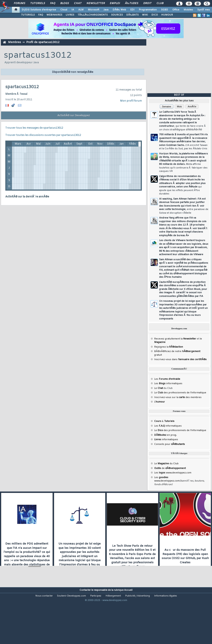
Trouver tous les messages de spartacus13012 (34, 128)
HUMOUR (167, 15)
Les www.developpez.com (173, 473)
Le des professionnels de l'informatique (180, 393)
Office (176, 10)
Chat (78, 3)
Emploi (115, 3)
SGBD (165, 10)
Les (167, 379)
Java (106, 10)
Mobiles (188, 10)
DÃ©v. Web (119, 10)
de (170, 468)
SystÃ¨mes (204, 10)
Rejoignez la (169, 347)
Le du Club (166, 464)
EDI (132, 10)
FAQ (53, 3)
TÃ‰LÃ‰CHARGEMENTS (93, 15)
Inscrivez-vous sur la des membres (178, 397)
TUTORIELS (28, 15)
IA (73, 10)
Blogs (65, 3)
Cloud (64, 10)
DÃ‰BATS (132, 15)
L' (160, 402)
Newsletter (96, 3)
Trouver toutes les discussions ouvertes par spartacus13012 (43, 135)
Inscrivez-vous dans (180, 359)
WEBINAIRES (54, 15)
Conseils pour (170, 444)
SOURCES (117, 15)
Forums (20, 3)
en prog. (166, 435)
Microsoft (94, 10)
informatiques (166, 440)
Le (159, 388)
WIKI (145, 15)
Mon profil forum (131, 101)
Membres (15, 42)
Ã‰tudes (132, 3)
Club (160, 3)
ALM (81, 10)
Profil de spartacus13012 (43, 42)
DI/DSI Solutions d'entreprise (39, 10)
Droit (147, 3)
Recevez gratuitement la (175, 339)
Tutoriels (38, 3)
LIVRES (70, 15)
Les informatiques (168, 384)
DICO (155, 15)
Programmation (148, 10)
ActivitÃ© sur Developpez (74, 116)
